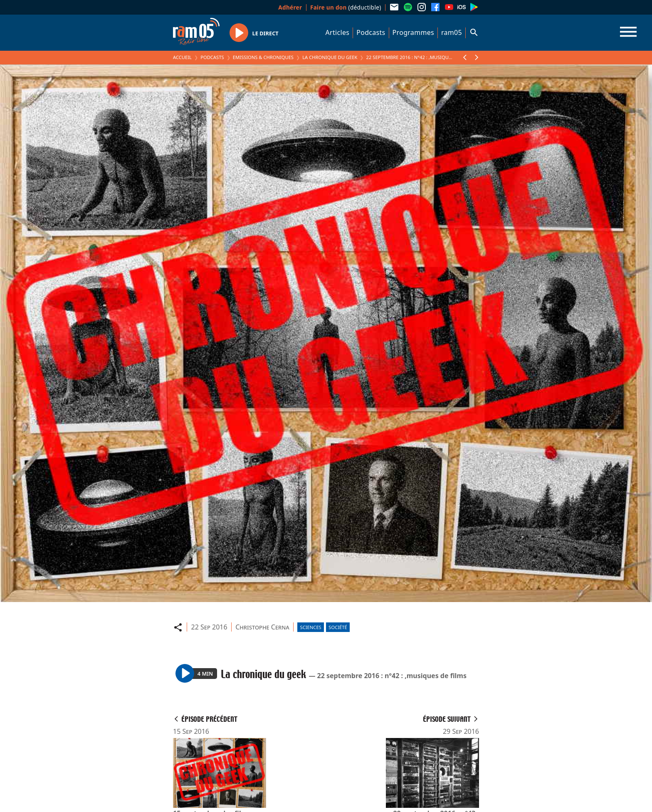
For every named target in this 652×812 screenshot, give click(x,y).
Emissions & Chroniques (263, 57)
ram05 (452, 32)
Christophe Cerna (262, 627)
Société (338, 627)
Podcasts (371, 32)
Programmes (413, 32)
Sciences (311, 627)
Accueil (182, 57)
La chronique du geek (330, 57)
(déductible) (346, 7)
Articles (338, 32)
